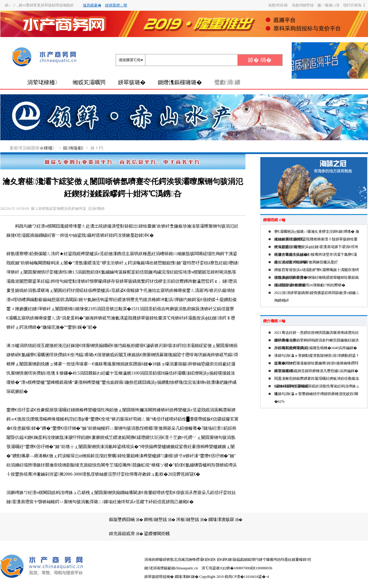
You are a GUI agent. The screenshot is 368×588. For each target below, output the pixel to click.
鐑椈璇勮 (73, 148)
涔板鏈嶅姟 (188, 520)
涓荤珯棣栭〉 (44, 82)
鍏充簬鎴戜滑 (122, 534)
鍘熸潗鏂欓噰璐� (180, 82)
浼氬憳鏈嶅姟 (303, 5)
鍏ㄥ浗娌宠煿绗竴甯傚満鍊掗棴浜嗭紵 (306, 262)
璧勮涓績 (227, 82)
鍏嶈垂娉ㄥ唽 (116, 5)
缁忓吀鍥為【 (354, 5)
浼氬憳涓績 (278, 5)
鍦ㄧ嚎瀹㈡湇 (328, 5)
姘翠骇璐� (132, 82)
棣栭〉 (50, 148)
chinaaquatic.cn (186, 568)
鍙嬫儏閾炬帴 (157, 534)
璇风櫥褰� (92, 5)
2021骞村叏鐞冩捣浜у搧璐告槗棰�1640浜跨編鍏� (316, 348)
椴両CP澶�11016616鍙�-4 (247, 577)
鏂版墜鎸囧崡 (122, 520)
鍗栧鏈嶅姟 (156, 520)
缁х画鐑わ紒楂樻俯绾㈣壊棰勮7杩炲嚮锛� (310, 285)
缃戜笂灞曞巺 (89, 82)
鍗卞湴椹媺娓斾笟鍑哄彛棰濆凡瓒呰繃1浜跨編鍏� (316, 371)
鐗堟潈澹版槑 (221, 520)
